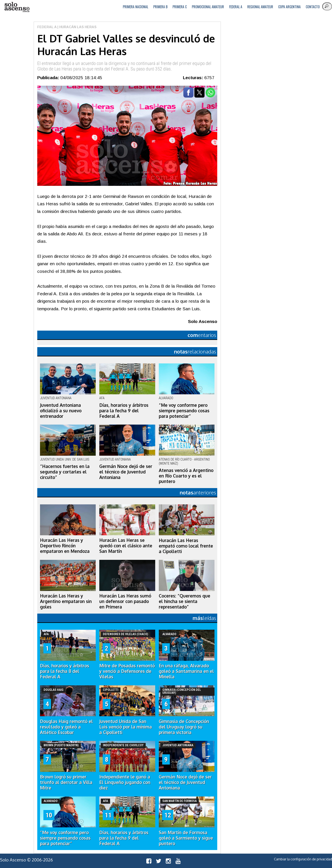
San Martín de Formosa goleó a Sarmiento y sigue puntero (186, 838)
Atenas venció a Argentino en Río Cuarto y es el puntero (186, 476)
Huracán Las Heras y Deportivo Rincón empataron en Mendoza (65, 546)
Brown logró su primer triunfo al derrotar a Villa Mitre (66, 782)
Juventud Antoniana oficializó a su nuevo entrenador (61, 411)
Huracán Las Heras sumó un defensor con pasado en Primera (125, 601)
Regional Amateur (260, 7)
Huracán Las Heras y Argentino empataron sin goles (66, 601)
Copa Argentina (289, 7)
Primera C (180, 7)
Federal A (236, 7)
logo (17, 7)
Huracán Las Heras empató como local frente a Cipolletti (186, 546)
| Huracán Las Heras (77, 27)
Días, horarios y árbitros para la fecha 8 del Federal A (65, 671)
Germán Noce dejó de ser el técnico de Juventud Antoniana (126, 472)
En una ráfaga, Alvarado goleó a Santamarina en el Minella (186, 671)
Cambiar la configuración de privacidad (303, 859)
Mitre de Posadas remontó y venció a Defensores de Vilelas (127, 671)
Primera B (160, 7)
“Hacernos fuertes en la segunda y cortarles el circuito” (65, 472)
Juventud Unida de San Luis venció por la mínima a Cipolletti (126, 727)
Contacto (313, 7)
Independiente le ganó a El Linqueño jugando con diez (125, 782)
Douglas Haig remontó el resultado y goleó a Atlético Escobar (66, 727)
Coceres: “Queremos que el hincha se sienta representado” (185, 601)
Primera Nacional (136, 7)
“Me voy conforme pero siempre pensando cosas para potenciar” (184, 411)
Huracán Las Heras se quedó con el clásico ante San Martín (126, 546)
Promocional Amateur (208, 7)
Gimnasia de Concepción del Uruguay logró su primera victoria (184, 727)
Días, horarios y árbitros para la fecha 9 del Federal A (124, 411)
